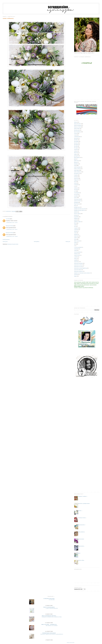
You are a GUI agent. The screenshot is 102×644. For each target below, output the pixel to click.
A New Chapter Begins (52, 608)
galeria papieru (77, 157)
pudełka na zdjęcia (78, 222)
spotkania (76, 234)
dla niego (76, 148)
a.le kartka (8, 219)
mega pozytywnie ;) (81, 525)
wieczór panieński (77, 252)
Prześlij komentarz (6, 239)
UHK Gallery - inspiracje (49, 624)
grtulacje (76, 162)
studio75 (76, 238)
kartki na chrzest (77, 169)
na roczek (76, 194)
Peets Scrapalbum (49, 607)
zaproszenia (76, 262)
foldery (76, 154)
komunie (76, 177)
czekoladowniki (77, 137)
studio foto (76, 236)
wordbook (76, 257)
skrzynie (76, 231)
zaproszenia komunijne (78, 263)
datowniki (76, 138)
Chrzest (76, 133)
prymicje (76, 215)
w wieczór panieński (78, 247)
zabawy (76, 258)
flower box (76, 153)
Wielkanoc (76, 254)
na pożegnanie (77, 193)
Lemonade (76, 185)
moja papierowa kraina (49, 616)
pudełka (76, 220)
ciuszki (75, 135)
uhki (75, 244)
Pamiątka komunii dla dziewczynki (52, 617)
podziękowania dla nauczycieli (80, 209)
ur (75, 246)
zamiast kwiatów (81, 539)
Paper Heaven (77, 204)
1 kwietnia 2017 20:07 (12, 229)
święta (75, 242)
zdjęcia (75, 276)
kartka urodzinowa (81, 532)
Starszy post (68, 241)
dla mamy (76, 146)
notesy (75, 198)
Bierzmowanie (77, 130)
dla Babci (76, 140)
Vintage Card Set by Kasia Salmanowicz (52, 634)
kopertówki (76, 178)
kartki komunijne (77, 167)
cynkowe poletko (49, 599)
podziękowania (77, 207)
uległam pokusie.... (81, 546)
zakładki (76, 260)
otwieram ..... (80, 511)
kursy (75, 181)
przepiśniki (76, 217)
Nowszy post (5, 241)
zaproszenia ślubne (78, 270)
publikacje (76, 218)
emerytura (76, 149)
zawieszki (76, 274)
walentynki (76, 249)
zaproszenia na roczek (78, 267)
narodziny (76, 196)
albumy (76, 122)
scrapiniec (76, 228)
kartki (75, 165)
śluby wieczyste (77, 241)
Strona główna (37, 241)
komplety (76, 175)
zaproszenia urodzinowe (79, 271)
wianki (75, 250)
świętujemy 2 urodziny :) (82, 496)
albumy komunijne (78, 125)
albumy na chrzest (78, 127)
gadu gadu (76, 156)
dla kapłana (76, 145)
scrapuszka (76, 230)
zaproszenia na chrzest (78, 265)
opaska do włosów (78, 201)
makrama (76, 188)
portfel (79, 553)
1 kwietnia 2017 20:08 (12, 236)
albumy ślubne (77, 129)
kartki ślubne (77, 170)
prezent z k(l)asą (77, 214)
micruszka (76, 190)
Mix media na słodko (52, 626)
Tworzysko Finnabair (49, 633)
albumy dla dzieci (77, 124)
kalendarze (76, 164)
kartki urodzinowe (78, 172)
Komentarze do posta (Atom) (13, 244)
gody (75, 159)
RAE (75, 223)
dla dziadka (76, 141)
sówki (75, 233)
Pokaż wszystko (71, 643)
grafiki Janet (76, 161)
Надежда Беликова (10, 226)
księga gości (76, 180)
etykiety (76, 151)
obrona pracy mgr (77, 199)
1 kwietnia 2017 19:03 (12, 223)
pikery (75, 206)
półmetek (76, 212)
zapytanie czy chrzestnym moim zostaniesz (82, 273)
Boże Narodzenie (77, 132)
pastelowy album (81, 560)
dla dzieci (76, 143)
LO (75, 186)
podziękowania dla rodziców (79, 210)
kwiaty (75, 183)
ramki (75, 225)
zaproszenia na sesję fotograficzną (80, 268)
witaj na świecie (77, 255)
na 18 (75, 191)
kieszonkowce (77, 173)
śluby (75, 239)
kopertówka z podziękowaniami (84, 503)
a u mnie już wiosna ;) (82, 518)
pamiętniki (76, 202)
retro (75, 226)
